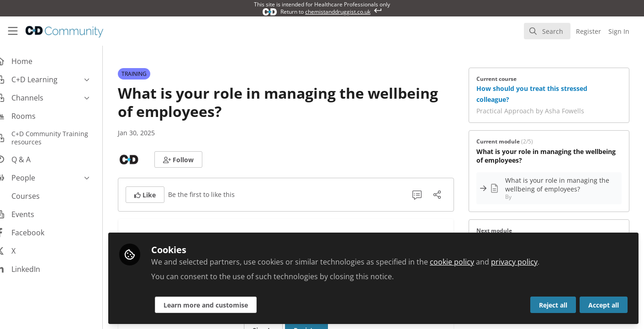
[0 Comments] (424, 195)
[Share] (444, 195)
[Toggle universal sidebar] (13, 31)
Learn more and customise (220, 305)
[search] (547, 31)
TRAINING (141, 74)
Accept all (604, 305)
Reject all (553, 305)
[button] (185, 159)
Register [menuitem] (589, 31)
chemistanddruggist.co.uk (338, 12)
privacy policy (528, 261)
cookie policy (466, 261)
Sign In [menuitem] (619, 31)
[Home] (58, 31)
